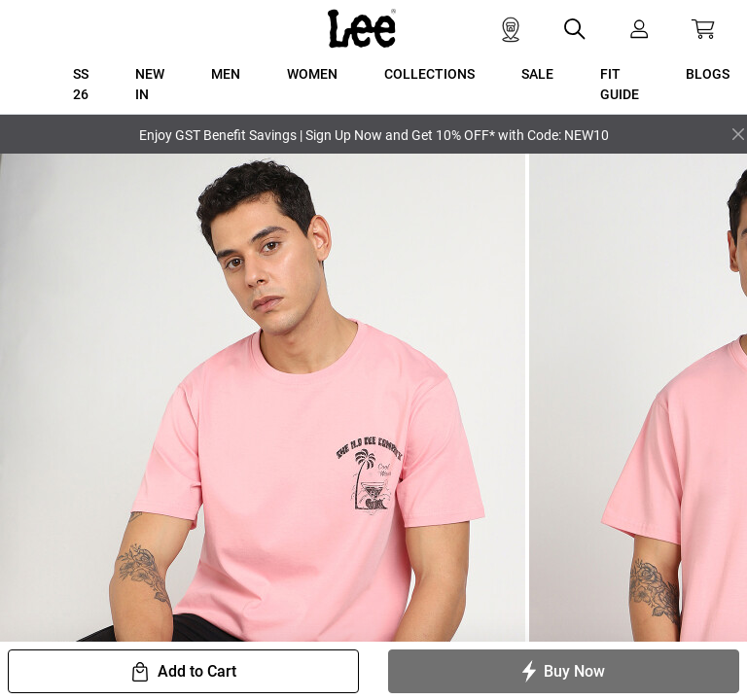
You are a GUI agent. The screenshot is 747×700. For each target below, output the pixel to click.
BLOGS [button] (708, 74)
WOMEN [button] (312, 74)
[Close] (738, 134)
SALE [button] (537, 74)
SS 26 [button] (81, 84)
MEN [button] (226, 74)
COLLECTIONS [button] (429, 74)
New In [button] (150, 84)
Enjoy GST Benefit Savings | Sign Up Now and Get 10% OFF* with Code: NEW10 (374, 135)
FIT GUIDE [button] (620, 84)
